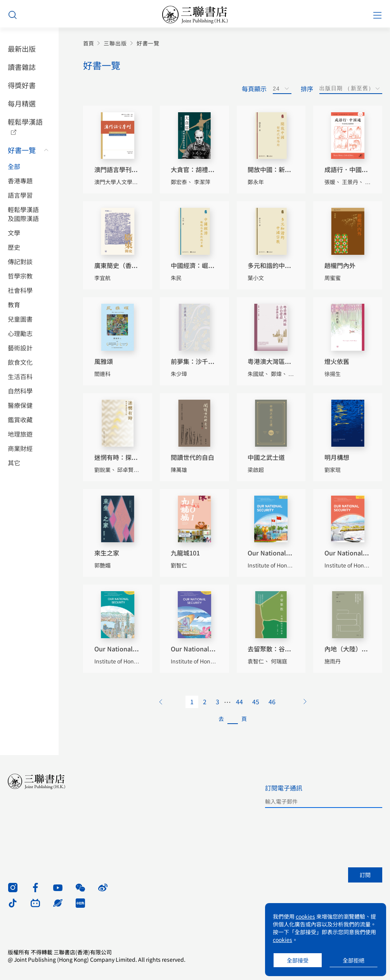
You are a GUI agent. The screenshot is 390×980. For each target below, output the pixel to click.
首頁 (88, 43)
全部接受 (298, 960)
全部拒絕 (354, 960)
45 (256, 701)
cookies (305, 916)
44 (239, 701)
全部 (14, 166)
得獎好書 (22, 85)
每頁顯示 (254, 89)
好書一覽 (22, 150)
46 (272, 701)
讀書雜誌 (22, 67)
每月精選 (22, 103)
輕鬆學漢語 (25, 122)
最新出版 (22, 49)
